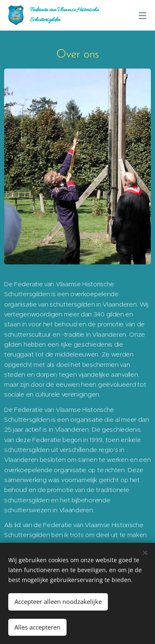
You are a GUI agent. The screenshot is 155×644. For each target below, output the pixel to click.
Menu (143, 16)
